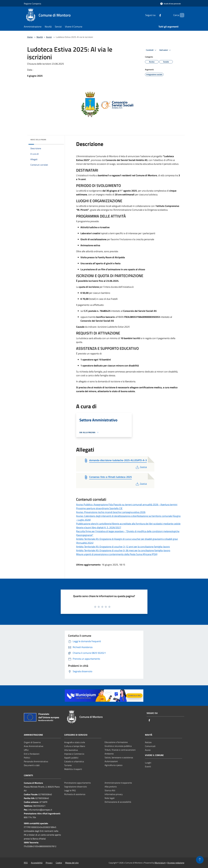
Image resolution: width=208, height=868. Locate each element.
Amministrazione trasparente (118, 783)
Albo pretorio (111, 787)
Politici (27, 758)
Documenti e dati (32, 765)
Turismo (68, 765)
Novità (40, 37)
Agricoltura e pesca (113, 765)
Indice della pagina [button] (38, 140)
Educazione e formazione (116, 742)
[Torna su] (200, 860)
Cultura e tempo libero (75, 746)
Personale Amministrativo (36, 761)
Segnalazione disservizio (75, 787)
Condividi (152, 50)
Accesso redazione (176, 863)
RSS (26, 863)
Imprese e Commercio (74, 754)
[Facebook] (155, 15)
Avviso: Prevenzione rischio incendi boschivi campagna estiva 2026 (111, 512)
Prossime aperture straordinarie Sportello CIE (99, 508)
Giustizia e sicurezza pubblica (118, 746)
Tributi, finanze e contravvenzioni (120, 750)
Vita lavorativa (71, 750)
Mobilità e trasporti (73, 769)
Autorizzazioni (111, 761)
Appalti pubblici (71, 758)
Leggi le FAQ (70, 790)
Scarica (141, 467)
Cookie (59, 863)
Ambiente (109, 754)
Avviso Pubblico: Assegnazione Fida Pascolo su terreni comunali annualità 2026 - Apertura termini (127, 505)
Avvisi (49, 37)
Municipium (160, 863)
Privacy (49, 863)
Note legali (110, 798)
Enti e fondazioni (32, 754)
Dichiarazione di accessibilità (118, 802)
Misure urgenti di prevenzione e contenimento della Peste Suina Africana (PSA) (117, 554)
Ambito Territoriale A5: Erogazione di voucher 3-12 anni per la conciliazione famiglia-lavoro (123, 547)
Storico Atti (110, 790)
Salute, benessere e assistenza (119, 757)
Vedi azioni (165, 50)
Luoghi (148, 763)
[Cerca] (181, 15)
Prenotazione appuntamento (77, 783)
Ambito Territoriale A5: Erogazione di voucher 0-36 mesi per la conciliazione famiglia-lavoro (123, 550)
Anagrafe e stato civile (75, 742)
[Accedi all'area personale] (170, 4)
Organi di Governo (32, 742)
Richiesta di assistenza (75, 794)
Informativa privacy (114, 794)
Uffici (26, 750)
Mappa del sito (72, 863)
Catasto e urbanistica (74, 761)
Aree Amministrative (34, 746)
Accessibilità (37, 863)
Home (30, 37)
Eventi (148, 766)
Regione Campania (32, 4)
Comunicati (150, 746)
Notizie (148, 742)
